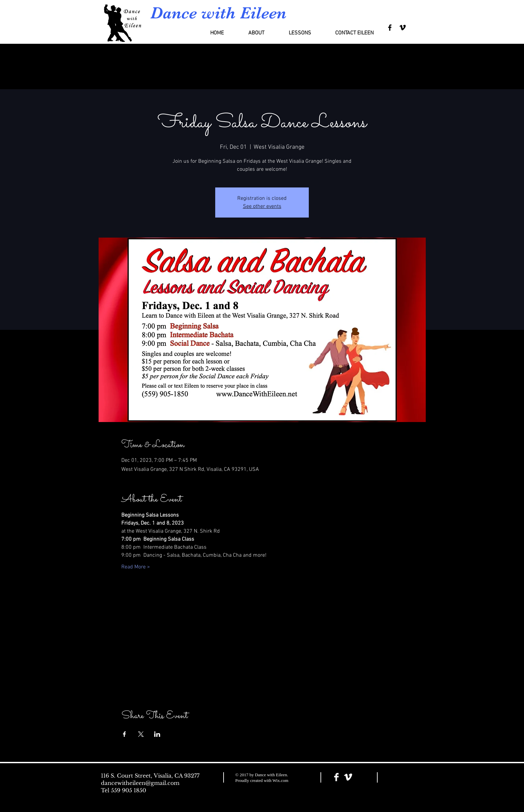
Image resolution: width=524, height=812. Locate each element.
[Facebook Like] (404, 778)
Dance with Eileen (218, 13)
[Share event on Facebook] (124, 734)
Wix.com (280, 780)
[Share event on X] (141, 734)
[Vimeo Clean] (348, 777)
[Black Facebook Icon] (390, 28)
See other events (262, 207)
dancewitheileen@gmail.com (140, 783)
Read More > (136, 567)
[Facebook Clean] (336, 777)
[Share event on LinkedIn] (157, 734)
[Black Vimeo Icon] (403, 28)
